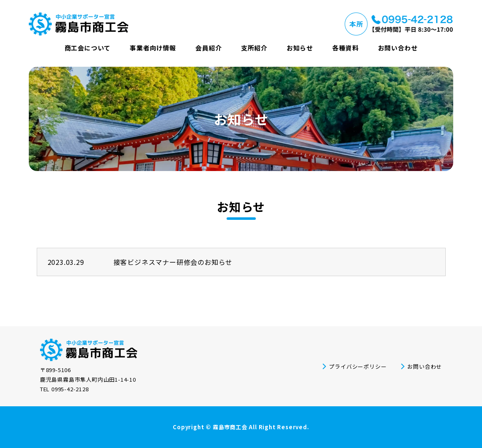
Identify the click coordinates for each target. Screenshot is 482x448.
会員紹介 (208, 48)
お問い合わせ (398, 48)
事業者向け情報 (153, 48)
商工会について (88, 48)
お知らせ (300, 48)
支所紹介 (254, 48)
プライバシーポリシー (358, 366)
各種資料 (345, 48)
